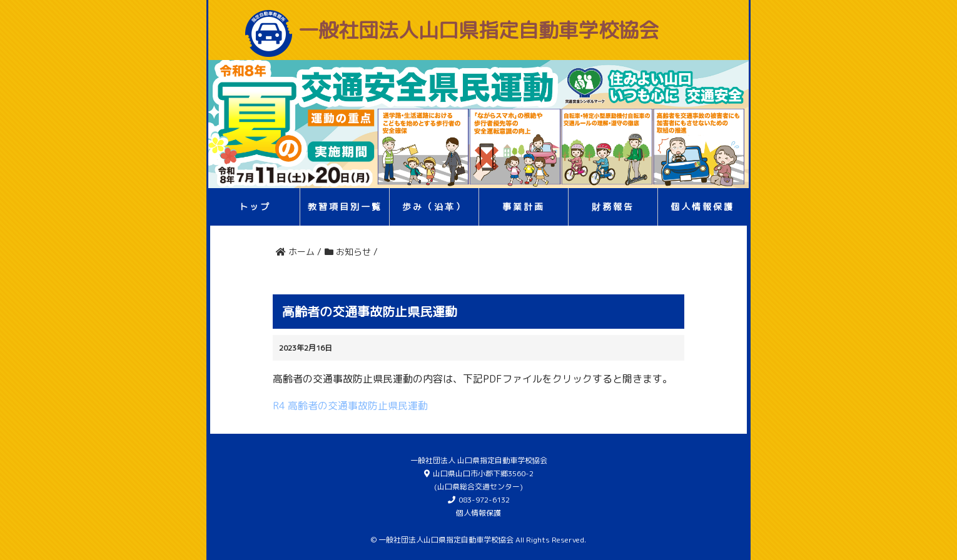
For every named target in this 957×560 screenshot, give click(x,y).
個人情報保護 (702, 207)
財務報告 (613, 207)
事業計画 (524, 207)
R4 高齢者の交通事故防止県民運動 (350, 406)
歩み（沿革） (434, 207)
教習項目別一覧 (345, 207)
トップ (255, 207)
